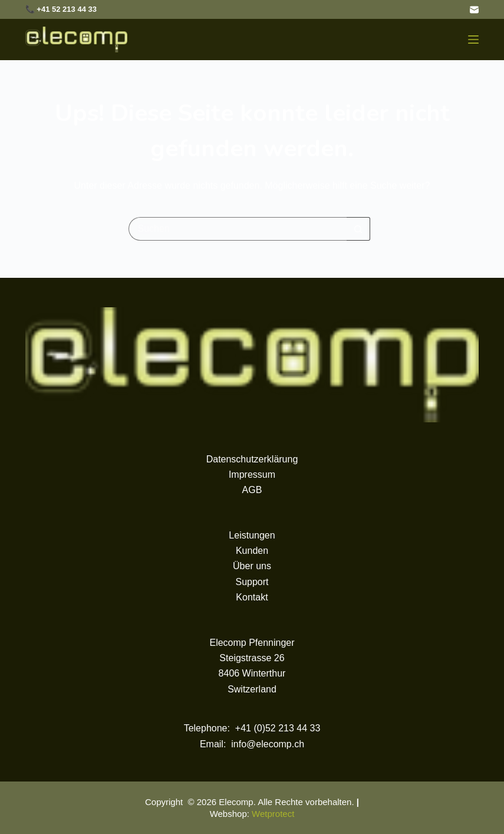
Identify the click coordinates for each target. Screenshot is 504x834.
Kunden (252, 551)
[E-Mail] (474, 10)
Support (252, 582)
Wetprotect (273, 814)
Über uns (252, 566)
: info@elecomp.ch (264, 744)
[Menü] (473, 40)
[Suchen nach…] (238, 229)
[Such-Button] (358, 229)
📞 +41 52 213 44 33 (61, 9)
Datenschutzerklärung (252, 459)
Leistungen (252, 535)
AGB (252, 490)
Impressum (252, 475)
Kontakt (252, 597)
